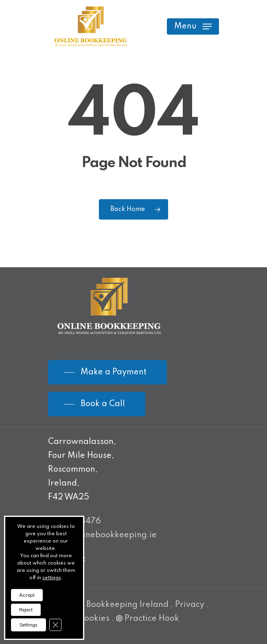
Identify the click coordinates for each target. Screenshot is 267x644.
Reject (26, 610)
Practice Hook (148, 619)
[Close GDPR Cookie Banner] (55, 625)
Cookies (94, 619)
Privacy (190, 605)
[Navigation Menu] (193, 26)
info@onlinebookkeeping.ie (102, 535)
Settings (28, 625)
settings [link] (52, 578)
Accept (27, 595)
